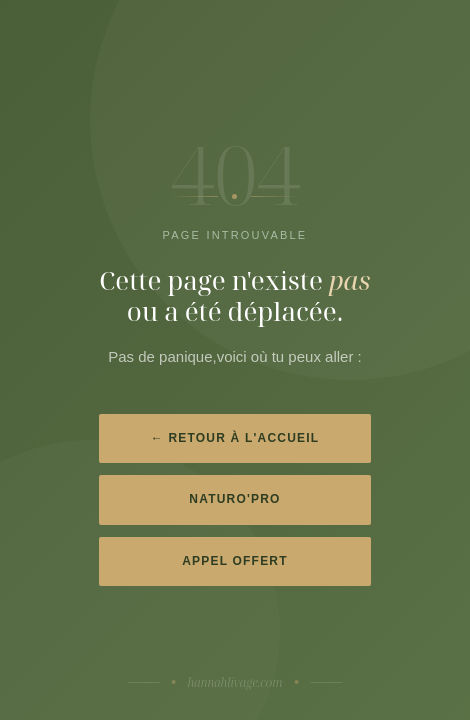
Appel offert (235, 561)
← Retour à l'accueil (235, 438)
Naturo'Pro (234, 499)
